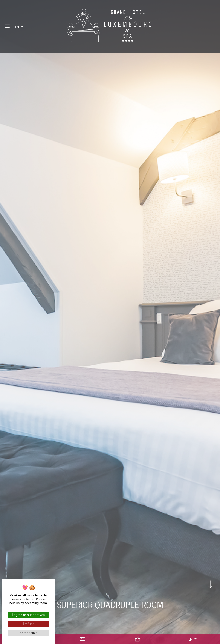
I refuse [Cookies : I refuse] (29, 624)
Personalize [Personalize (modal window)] (29, 633)
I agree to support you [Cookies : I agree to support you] (29, 615)
